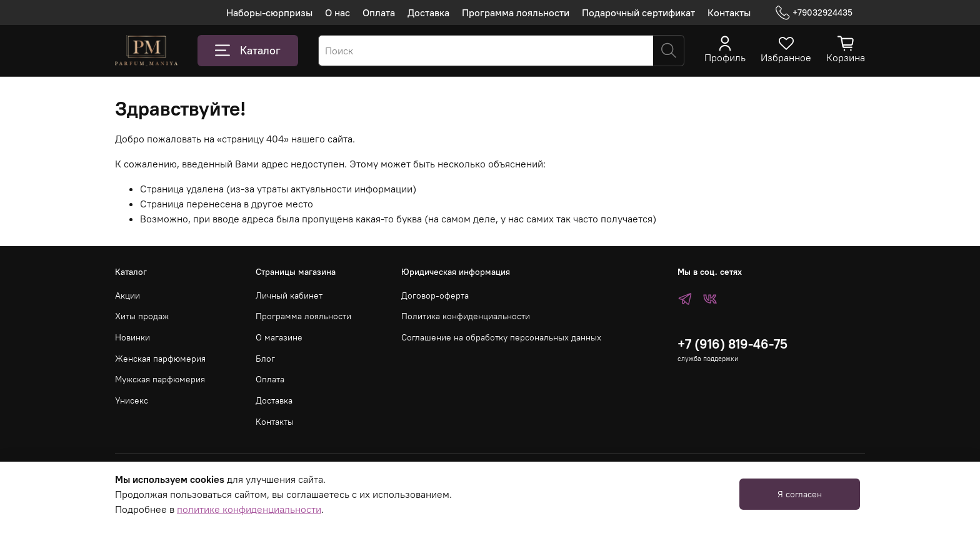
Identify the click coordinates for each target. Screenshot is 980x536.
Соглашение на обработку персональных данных (501, 337)
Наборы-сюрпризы (269, 12)
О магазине (279, 337)
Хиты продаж (142, 316)
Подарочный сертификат (638, 12)
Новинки (132, 337)
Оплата (379, 12)
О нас (337, 12)
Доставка (428, 12)
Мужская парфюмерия (160, 379)
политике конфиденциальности (249, 509)
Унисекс (132, 400)
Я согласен (800, 494)
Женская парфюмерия (160, 359)
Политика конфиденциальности (466, 316)
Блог (265, 359)
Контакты (729, 12)
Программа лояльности (516, 12)
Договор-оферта (435, 295)
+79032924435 (814, 13)
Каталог (248, 51)
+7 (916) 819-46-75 (732, 344)
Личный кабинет (289, 295)
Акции (127, 295)
